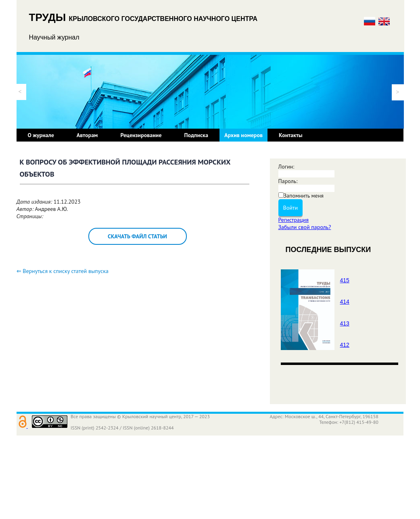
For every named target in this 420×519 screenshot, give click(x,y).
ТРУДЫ (49, 17)
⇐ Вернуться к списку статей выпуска (63, 271)
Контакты (291, 135)
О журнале (41, 135)
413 (345, 323)
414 (345, 302)
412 (345, 345)
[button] (20, 92)
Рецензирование (141, 135)
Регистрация (294, 220)
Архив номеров (243, 135)
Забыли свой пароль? (305, 227)
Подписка (196, 135)
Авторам (87, 135)
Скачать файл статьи (137, 236)
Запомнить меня (304, 196)
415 (345, 280)
